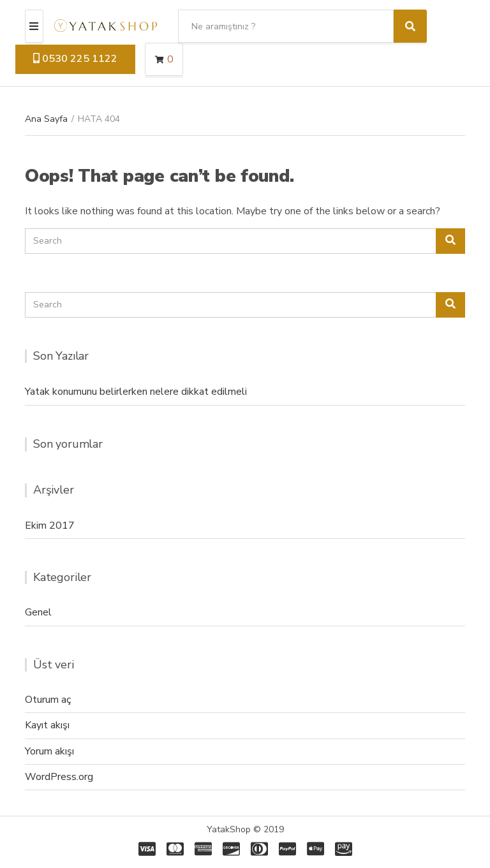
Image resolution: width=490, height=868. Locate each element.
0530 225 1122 (75, 59)
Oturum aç (48, 700)
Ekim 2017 (50, 526)
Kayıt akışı (47, 725)
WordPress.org (59, 777)
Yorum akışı (49, 751)
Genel (38, 612)
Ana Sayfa (46, 119)
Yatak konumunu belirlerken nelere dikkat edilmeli (136, 392)
